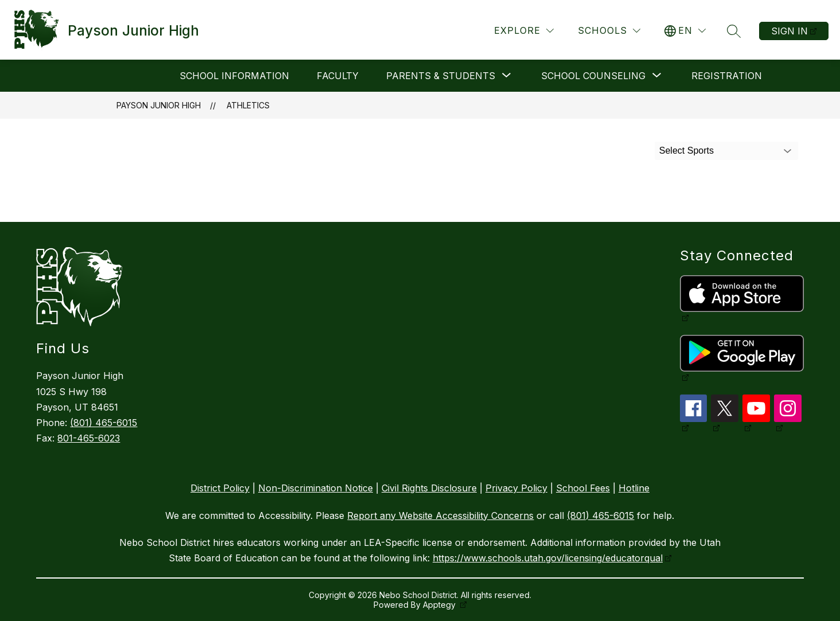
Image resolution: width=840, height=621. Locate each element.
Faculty (338, 76)
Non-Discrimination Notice (316, 488)
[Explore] (524, 31)
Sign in (790, 31)
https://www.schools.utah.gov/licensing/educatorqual (548, 558)
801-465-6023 (89, 438)
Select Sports (687, 151)
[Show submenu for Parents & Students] (441, 76)
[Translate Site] (685, 31)
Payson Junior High (159, 105)
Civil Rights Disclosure (429, 488)
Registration (727, 76)
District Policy (220, 488)
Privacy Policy (516, 488)
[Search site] (734, 31)
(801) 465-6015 (104, 423)
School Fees (583, 488)
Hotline (634, 488)
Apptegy (440, 605)
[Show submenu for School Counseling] (593, 76)
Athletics (248, 105)
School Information (234, 76)
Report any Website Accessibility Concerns (440, 515)
